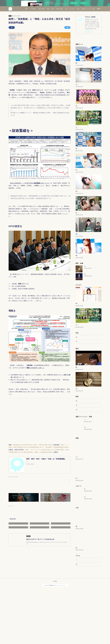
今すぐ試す (74, 3)
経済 (68, 9)
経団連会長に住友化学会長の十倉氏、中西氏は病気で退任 (32, 445)
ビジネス (87, 9)
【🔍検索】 (48, 9)
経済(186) (15, 477)
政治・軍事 (57, 9)
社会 (94, 9)
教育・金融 (75, 9)
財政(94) (11, 477)
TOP (42, 9)
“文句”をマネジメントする (83, 614)
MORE (99, 9)
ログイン (85, 3)
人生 (81, 9)
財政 (63, 9)
